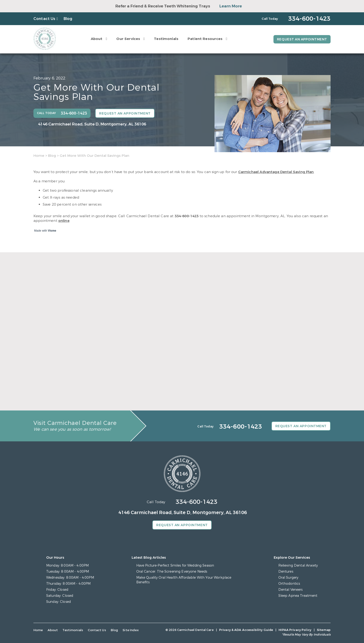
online (64, 221)
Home (39, 156)
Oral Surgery (288, 578)
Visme (52, 231)
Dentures (286, 572)
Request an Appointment (301, 39)
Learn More (231, 6)
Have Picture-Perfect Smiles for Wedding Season (175, 566)
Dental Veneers (291, 590)
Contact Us (44, 19)
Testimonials (165, 39)
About (96, 39)
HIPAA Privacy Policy (295, 630)
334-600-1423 (187, 216)
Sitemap (324, 630)
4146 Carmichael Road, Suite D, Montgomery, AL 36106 (92, 124)
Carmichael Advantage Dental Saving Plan (276, 172)
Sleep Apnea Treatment (298, 596)
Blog (68, 19)
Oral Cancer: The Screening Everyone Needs (172, 572)
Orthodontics (289, 584)
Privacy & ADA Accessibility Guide (246, 630)
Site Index (128, 630)
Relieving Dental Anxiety (298, 566)
